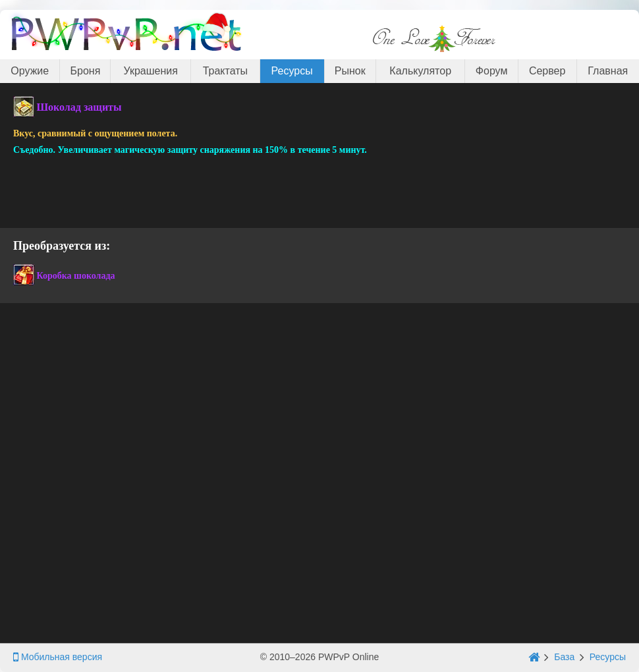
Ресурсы (292, 71)
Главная (608, 71)
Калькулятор (420, 71)
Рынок (350, 71)
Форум (492, 71)
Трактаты (225, 71)
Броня (86, 71)
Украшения (151, 71)
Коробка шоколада (76, 276)
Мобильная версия (58, 657)
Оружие (30, 71)
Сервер (547, 71)
